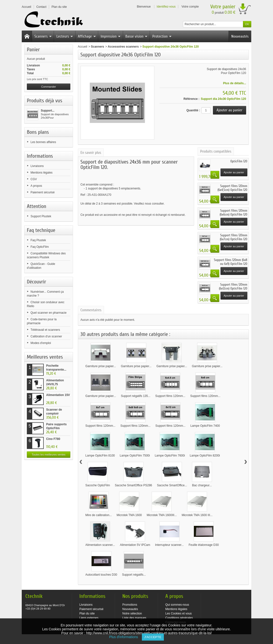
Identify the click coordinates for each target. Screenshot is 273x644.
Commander (49, 87)
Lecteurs (65, 36)
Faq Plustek (38, 240)
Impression (111, 36)
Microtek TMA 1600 (129, 515)
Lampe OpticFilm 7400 (205, 426)
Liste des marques (134, 618)
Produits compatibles (216, 151)
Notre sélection (132, 613)
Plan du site (87, 613)
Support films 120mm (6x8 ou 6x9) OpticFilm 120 (231, 262)
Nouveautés (240, 36)
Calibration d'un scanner (46, 336)
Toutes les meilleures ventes (49, 455)
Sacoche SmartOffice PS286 (133, 485)
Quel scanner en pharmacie (48, 313)
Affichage (87, 36)
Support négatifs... (134, 575)
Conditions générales (179, 618)
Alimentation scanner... (100, 545)
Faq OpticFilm (40, 247)
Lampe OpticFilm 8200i (205, 456)
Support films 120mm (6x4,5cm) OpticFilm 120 (232, 188)
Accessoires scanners (123, 47)
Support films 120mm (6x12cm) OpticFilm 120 (233, 286)
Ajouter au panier (234, 172)
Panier (33, 50)
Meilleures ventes (45, 357)
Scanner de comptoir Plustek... (54, 414)
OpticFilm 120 (239, 161)
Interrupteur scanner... (169, 545)
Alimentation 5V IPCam (135, 545)
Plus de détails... (235, 83)
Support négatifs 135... (136, 396)
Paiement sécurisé (43, 192)
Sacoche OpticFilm (98, 485)
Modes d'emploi (41, 343)
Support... (48, 111)
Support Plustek (41, 216)
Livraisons (37, 166)
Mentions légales (42, 173)
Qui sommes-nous (177, 605)
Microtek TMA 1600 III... (197, 515)
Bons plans (38, 132)
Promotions (130, 605)
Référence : (191, 99)
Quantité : (193, 110)
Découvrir (37, 282)
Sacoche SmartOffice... (172, 485)
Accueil (83, 47)
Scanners (43, 36)
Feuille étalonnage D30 (204, 545)
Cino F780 (53, 439)
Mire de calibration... (99, 515)
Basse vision (137, 36)
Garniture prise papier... (101, 366)
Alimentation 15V (58, 395)
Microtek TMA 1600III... (162, 515)
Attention (37, 206)
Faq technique (41, 230)
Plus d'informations (125, 637)
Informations (40, 156)
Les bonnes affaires (43, 142)
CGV (34, 179)
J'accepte (153, 637)
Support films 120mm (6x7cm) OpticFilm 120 (233, 237)
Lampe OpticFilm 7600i (170, 456)
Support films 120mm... (170, 396)
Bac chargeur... (202, 485)
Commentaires (91, 310)
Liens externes (89, 618)
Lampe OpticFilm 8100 (100, 456)
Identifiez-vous (166, 7)
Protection (162, 36)
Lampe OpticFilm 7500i (135, 456)
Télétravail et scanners (45, 330)
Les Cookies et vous (178, 613)
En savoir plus (91, 153)
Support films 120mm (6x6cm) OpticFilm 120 (234, 213)
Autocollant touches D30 (101, 575)
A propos (36, 186)
